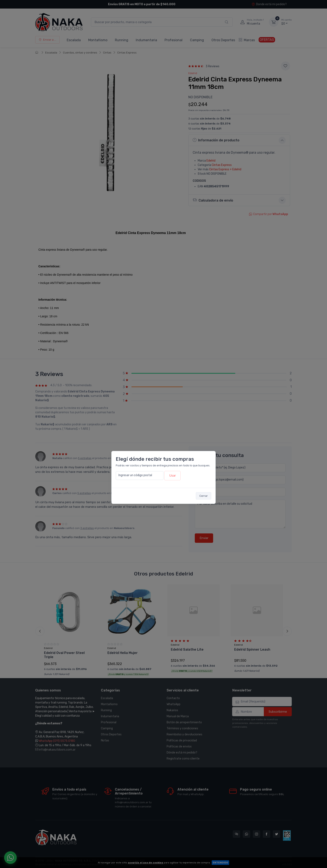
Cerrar (204, 496)
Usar (172, 476)
